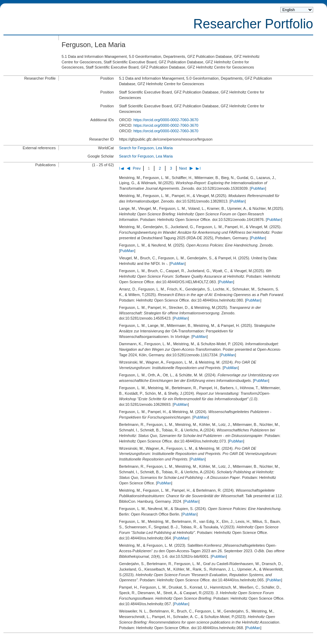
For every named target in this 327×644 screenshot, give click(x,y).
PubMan (258, 188)
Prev (137, 168)
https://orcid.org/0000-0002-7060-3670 (166, 120)
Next (183, 168)
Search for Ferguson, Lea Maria (146, 148)
